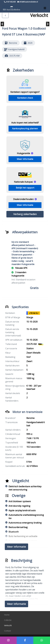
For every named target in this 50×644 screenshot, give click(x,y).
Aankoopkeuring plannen (25, 129)
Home (7, 615)
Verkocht (8, 625)
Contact (8, 631)
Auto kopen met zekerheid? (25, 123)
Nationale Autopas (23, 182)
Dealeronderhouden (23, 199)
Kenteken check (25, 98)
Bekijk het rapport (25, 188)
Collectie (8, 620)
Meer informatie (25, 159)
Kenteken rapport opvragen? (25, 92)
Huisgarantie (23, 153)
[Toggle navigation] (45, 8)
